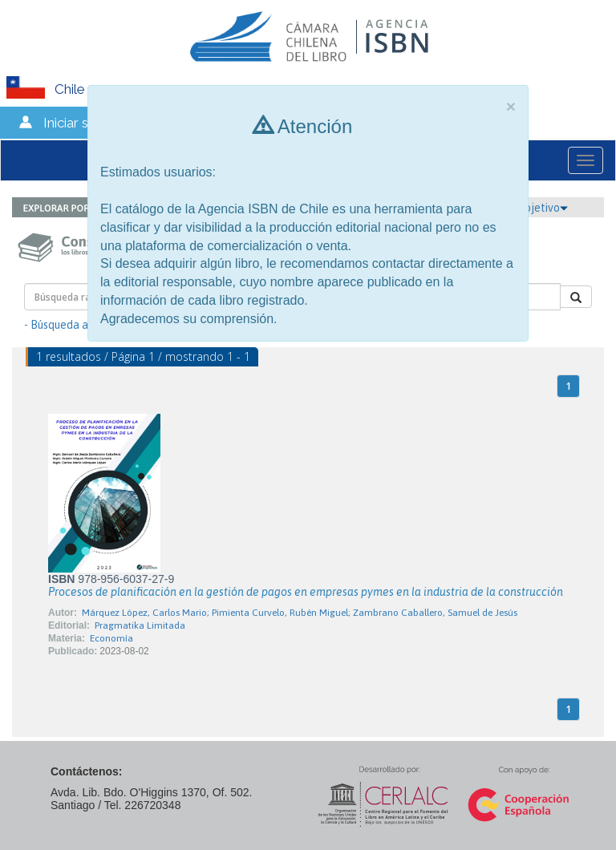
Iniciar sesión (82, 123)
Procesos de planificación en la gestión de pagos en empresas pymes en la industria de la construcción (306, 592)
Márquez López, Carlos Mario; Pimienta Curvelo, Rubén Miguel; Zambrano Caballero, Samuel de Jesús (300, 613)
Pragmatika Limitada (140, 625)
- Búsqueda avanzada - (81, 325)
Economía (111, 638)
